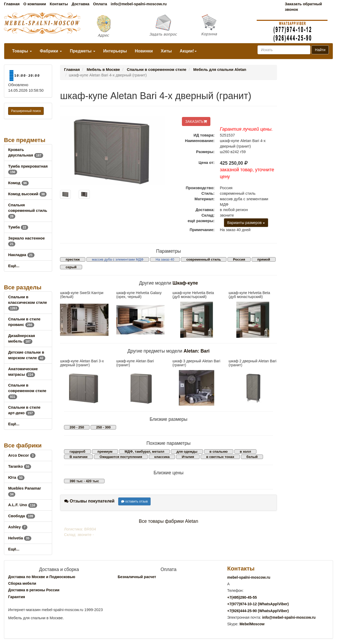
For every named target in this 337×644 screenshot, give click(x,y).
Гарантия (17, 597)
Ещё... (14, 266)
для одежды (187, 452)
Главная (12, 4)
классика (162, 457)
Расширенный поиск (26, 111)
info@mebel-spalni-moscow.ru (139, 4)
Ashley (18, 527)
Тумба (18, 227)
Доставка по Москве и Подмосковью (42, 577)
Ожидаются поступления (121, 457)
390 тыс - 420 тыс (84, 481)
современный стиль (204, 259)
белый (252, 457)
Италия (188, 457)
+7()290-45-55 (242, 597)
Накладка (21, 255)
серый (71, 267)
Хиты (166, 51)
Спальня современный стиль (28, 211)
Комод (18, 183)
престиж (73, 259)
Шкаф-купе (185, 283)
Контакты (59, 4)
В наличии (78, 457)
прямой (264, 259)
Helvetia (20, 538)
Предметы (83, 51)
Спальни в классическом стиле (28, 303)
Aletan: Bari (197, 351)
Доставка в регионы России (34, 590)
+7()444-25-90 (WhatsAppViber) (258, 611)
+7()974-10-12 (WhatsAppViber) (258, 604)
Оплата (100, 4)
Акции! (188, 51)
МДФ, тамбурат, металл (144, 452)
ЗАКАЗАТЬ (196, 121)
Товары (22, 51)
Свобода (22, 516)
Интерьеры (115, 51)
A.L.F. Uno (23, 505)
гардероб (77, 452)
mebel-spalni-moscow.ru (249, 577)
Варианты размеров (246, 223)
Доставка (80, 4)
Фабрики (51, 51)
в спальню (219, 452)
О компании (35, 4)
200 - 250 (77, 427)
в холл (246, 452)
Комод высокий (27, 194)
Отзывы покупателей (89, 501)
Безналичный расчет (137, 577)
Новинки (144, 51)
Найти (320, 50)
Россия (239, 259)
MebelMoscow (252, 624)
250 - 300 (103, 427)
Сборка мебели (22, 583)
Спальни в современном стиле (27, 391)
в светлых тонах (220, 457)
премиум (105, 452)
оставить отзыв (134, 501)
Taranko (20, 466)
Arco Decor (22, 455)
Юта (16, 477)
